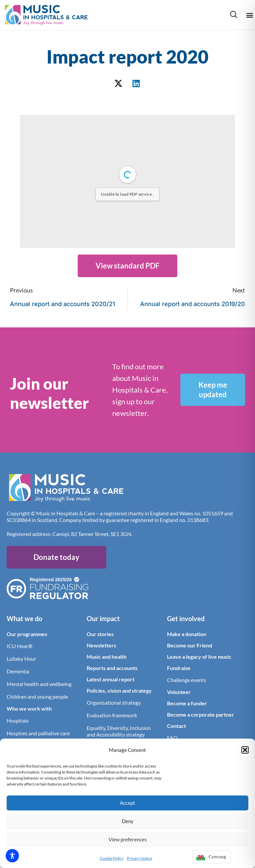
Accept (127, 803)
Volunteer (179, 692)
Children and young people (37, 696)
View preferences (128, 839)
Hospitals (18, 720)
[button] (245, 750)
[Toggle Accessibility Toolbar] (12, 856)
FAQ (172, 738)
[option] (212, 857)
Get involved (186, 618)
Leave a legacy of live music (199, 657)
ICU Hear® (20, 646)
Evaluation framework (112, 715)
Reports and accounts (112, 668)
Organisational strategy (114, 702)
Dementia (18, 671)
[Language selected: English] (211, 859)
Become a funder (187, 703)
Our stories (100, 634)
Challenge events (187, 680)
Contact (176, 726)
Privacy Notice (139, 858)
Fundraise (179, 668)
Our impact (103, 618)
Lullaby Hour (21, 659)
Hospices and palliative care (38, 733)
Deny (128, 821)
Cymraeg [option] (217, 857)
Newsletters (101, 645)
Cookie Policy (112, 858)
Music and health (107, 657)
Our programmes (27, 634)
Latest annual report (111, 679)
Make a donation (187, 634)
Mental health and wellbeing (39, 684)
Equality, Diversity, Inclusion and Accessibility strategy (119, 731)
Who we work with (29, 708)
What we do (24, 618)
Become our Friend (190, 645)
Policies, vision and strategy (119, 691)
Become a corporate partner (201, 714)
